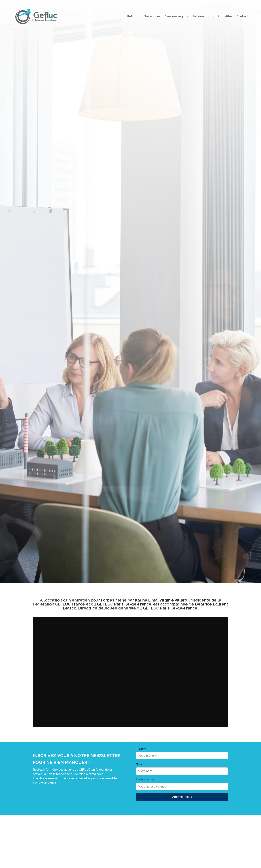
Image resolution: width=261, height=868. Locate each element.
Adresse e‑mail (146, 780)
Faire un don (201, 16)
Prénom (141, 749)
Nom (139, 764)
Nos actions (152, 16)
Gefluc (132, 16)
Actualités (225, 16)
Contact (242, 16)
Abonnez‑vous (182, 797)
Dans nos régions (177, 16)
